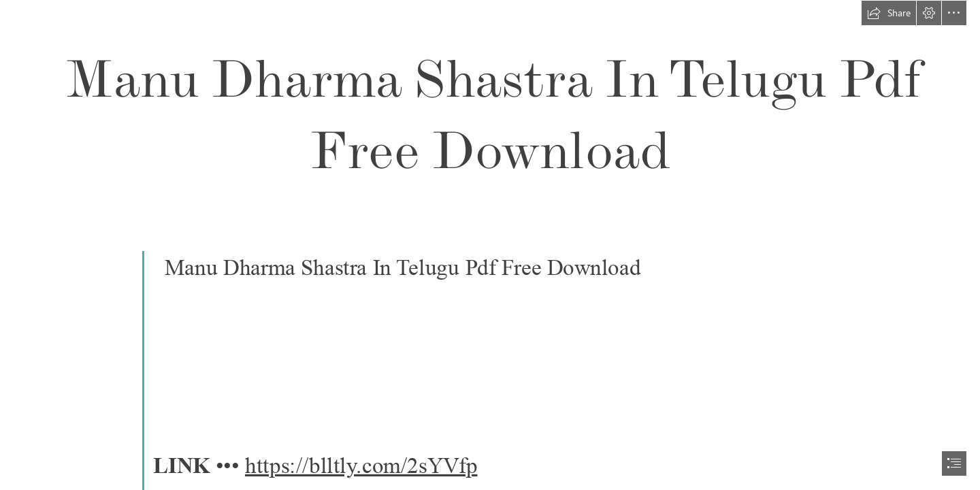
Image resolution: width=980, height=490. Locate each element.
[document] (490, 245)
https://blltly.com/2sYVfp (361, 465)
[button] (889, 13)
